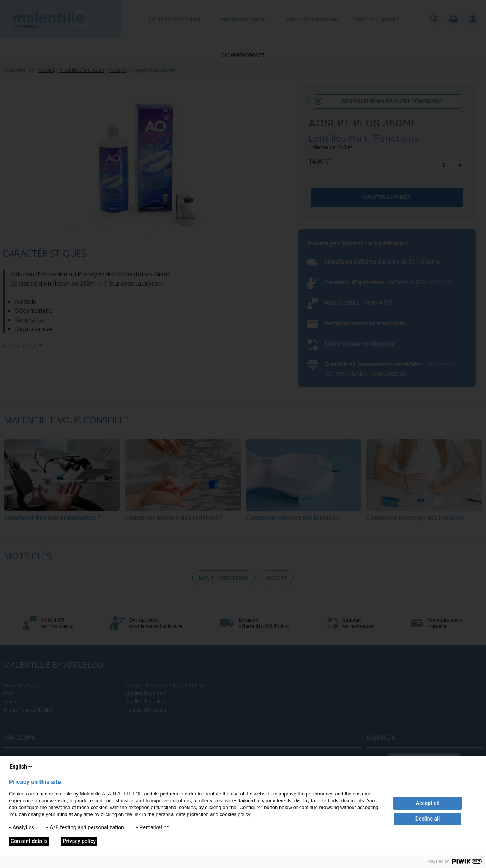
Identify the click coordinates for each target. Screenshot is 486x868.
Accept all (428, 803)
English (21, 767)
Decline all (428, 819)
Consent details (29, 841)
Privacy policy (79, 841)
